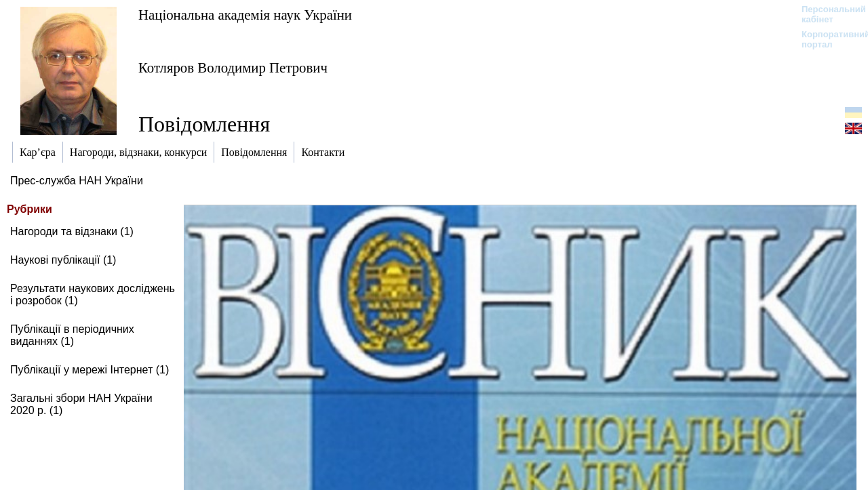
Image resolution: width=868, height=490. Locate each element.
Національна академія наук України (245, 15)
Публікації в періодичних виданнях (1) (72, 335)
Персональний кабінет (827, 14)
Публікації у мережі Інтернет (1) (90, 370)
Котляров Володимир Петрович (233, 67)
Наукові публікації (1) (63, 260)
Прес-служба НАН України (77, 181)
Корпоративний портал (827, 39)
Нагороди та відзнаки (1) (72, 231)
